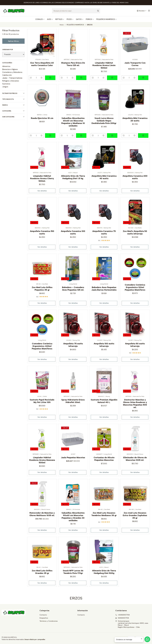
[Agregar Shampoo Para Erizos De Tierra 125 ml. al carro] (81, 78)
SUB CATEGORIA (13, 117)
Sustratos (6, 84)
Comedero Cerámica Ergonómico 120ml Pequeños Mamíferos (135, 287)
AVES (50, 19)
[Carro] (149, 11)
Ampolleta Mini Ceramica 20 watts (135, 119)
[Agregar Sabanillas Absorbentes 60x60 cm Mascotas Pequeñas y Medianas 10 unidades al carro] (81, 136)
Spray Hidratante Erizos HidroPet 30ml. (73, 401)
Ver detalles (42, 191)
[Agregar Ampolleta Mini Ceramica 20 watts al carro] (143, 136)
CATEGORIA (13, 111)
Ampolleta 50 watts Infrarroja (135, 345)
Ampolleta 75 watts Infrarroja (73, 345)
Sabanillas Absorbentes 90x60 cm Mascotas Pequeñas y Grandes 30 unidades (73, 517)
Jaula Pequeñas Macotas (73, 457)
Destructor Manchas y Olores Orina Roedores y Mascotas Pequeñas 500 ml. (135, 403)
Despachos (44, 618)
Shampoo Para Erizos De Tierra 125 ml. (73, 64)
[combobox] (76, 11)
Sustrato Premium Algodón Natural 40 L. (104, 401)
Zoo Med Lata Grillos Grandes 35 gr (42, 572)
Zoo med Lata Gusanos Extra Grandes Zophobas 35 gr (135, 515)
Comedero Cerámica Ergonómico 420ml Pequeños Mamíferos (42, 346)
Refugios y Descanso (11, 81)
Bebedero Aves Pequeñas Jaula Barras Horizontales (104, 289)
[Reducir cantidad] (31, 78)
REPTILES (60, 19)
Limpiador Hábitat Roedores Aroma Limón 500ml (104, 65)
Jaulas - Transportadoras (12, 78)
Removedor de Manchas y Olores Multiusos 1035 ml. (42, 514)
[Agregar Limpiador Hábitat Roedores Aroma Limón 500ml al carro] (112, 78)
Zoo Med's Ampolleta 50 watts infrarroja (135, 232)
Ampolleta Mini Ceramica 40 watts (104, 177)
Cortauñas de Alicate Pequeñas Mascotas (104, 459)
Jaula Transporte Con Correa (135, 64)
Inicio (62, 25)
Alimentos (6, 66)
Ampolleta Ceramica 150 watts (42, 232)
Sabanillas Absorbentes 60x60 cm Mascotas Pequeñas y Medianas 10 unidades (73, 122)
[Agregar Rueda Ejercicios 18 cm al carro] (50, 136)
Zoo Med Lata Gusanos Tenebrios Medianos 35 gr (104, 514)
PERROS (90, 19)
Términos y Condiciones (49, 621)
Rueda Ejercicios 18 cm (42, 118)
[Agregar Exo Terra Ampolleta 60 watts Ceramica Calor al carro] (50, 78)
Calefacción (7, 75)
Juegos (5, 87)
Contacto (43, 615)
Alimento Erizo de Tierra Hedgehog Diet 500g (104, 572)
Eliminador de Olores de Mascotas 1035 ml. (135, 459)
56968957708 (122, 618)
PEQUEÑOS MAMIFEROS (107, 19)
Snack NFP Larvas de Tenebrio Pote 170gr (73, 572)
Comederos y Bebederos (12, 72)
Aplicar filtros (13, 41)
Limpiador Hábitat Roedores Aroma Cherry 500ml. (42, 178)
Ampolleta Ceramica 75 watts (104, 232)
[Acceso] (142, 11)
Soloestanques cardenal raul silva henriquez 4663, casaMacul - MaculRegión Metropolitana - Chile (132, 624)
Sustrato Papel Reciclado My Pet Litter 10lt (42, 401)
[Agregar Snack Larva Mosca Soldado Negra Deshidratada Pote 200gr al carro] (112, 136)
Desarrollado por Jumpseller (35, 639)
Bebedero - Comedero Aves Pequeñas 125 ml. (73, 289)
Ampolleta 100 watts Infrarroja (104, 345)
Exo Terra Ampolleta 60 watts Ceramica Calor (42, 64)
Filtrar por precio (13, 93)
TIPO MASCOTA (13, 99)
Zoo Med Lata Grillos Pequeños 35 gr (42, 289)
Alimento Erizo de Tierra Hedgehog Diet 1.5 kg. (73, 177)
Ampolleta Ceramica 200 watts (135, 177)
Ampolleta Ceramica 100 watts (73, 232)
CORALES (40, 19)
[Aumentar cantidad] (42, 78)
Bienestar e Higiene (10, 69)
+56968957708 (123, 615)
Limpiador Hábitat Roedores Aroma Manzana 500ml (42, 460)
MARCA (13, 105)
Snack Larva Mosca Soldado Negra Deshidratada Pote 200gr (104, 121)
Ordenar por (8, 50)
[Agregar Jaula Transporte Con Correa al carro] (143, 78)
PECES (70, 19)
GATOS (80, 19)
